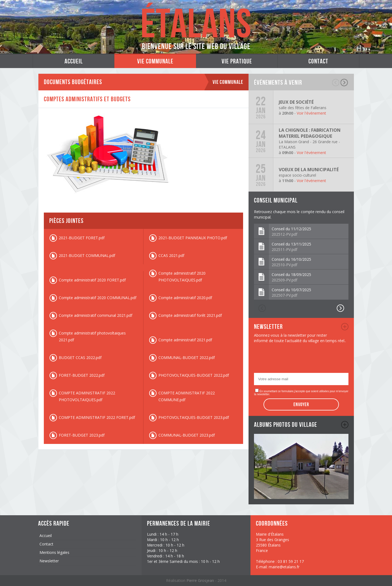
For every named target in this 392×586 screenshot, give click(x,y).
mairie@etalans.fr (284, 567)
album (345, 425)
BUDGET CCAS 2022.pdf (80, 358)
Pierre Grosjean (201, 580)
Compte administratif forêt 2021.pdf (190, 315)
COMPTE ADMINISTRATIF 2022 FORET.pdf (97, 417)
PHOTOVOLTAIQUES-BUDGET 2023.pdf (194, 417)
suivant (344, 82)
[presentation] (295, 360)
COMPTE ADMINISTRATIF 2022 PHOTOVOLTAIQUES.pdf (87, 396)
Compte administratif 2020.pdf (185, 298)
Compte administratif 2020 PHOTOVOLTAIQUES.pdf (182, 277)
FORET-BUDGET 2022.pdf (82, 375)
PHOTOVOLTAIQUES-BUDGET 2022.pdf (194, 375)
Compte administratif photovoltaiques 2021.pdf (92, 336)
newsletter (345, 327)
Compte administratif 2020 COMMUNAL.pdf (98, 298)
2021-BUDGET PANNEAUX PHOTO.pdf (193, 238)
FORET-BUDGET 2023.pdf (82, 435)
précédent (336, 82)
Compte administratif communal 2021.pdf (96, 315)
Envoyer (301, 404)
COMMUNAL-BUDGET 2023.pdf (187, 435)
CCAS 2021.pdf (171, 255)
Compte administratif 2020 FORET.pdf (92, 280)
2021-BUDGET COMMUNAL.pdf (87, 255)
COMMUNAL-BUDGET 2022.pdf (187, 358)
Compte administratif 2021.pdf (185, 340)
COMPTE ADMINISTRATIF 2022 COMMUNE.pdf (187, 396)
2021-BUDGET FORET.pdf (82, 238)
